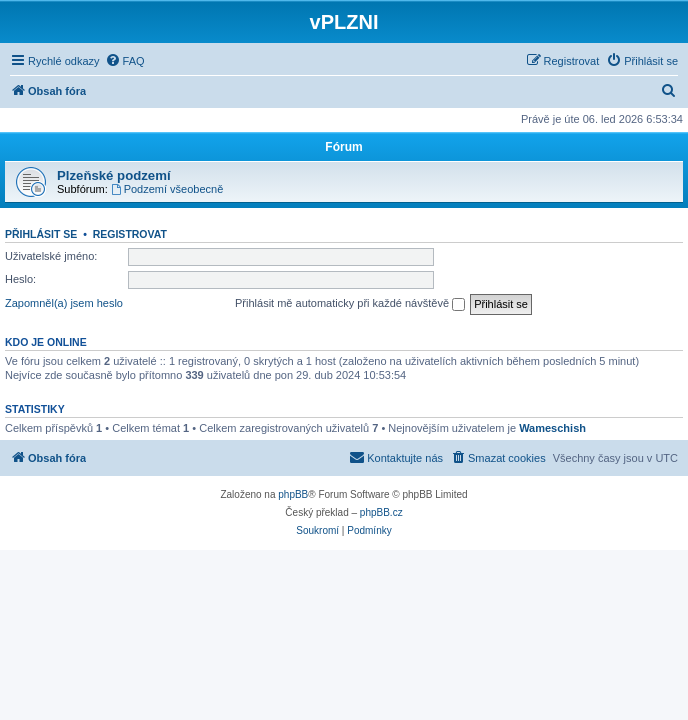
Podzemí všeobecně (167, 189)
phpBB (293, 494)
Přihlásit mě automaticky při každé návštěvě (350, 304)
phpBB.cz (381, 512)
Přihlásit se (41, 234)
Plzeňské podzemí (114, 175)
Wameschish (552, 428)
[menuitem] (125, 61)
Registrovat (130, 234)
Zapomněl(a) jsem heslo (64, 303)
